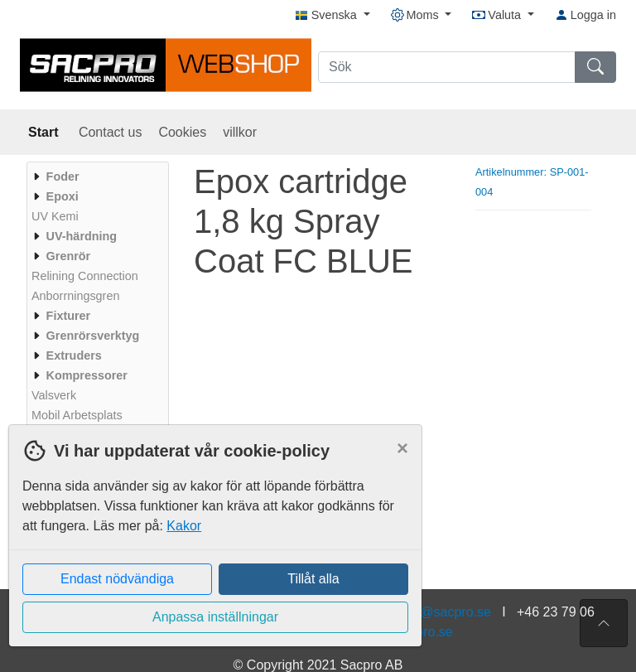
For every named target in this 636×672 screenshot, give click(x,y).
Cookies (182, 132)
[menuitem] (96, 176)
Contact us (110, 132)
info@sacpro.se (444, 612)
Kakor (184, 526)
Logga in (585, 15)
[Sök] (447, 67)
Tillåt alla (313, 579)
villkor (240, 132)
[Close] (402, 448)
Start (45, 132)
